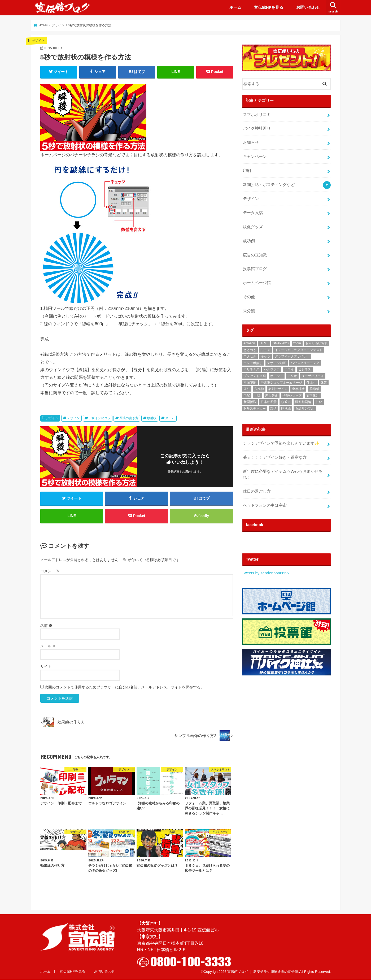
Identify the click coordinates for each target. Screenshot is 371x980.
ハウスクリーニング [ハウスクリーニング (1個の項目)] (305, 363)
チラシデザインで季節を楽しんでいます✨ (281, 443)
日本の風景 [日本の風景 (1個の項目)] (269, 402)
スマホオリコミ (257, 115)
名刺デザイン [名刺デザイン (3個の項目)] (278, 389)
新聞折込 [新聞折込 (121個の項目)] (250, 402)
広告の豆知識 (255, 255)
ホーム (235, 7)
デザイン (52, 418)
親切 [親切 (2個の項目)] (273, 409)
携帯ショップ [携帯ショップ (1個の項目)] (292, 396)
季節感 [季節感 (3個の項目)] (314, 389)
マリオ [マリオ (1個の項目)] (292, 376)
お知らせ (251, 142)
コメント (50, 571)
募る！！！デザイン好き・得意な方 (275, 457)
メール (48, 646)
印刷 (247, 171)
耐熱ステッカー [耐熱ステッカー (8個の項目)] (255, 409)
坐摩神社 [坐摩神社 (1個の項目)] (298, 389)
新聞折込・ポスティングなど (269, 185)
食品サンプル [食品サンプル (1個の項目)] (305, 409)
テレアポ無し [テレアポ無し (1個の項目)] (253, 363)
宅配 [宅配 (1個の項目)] (247, 396)
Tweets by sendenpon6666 (265, 573)
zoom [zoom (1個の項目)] (297, 343)
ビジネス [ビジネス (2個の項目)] (305, 369)
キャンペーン (255, 157)
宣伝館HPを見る (269, 7)
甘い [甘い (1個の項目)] (319, 402)
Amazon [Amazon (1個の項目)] (249, 343)
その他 (249, 297)
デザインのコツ (99, 418)
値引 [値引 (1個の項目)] (247, 389)
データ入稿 (253, 213)
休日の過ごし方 (257, 491)
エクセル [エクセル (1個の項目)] (250, 356)
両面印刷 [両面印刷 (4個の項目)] (250, 383)
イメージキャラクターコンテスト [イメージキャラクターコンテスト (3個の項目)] (299, 350)
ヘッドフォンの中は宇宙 (265, 505)
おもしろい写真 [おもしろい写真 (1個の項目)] (317, 343)
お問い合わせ (308, 7)
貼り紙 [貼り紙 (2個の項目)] (286, 409)
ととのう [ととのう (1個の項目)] (250, 350)
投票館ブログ (255, 269)
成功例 (249, 241)
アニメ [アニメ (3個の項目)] (265, 350)
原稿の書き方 (129, 418)
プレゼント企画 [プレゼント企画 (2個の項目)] (255, 376)
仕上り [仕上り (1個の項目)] (311, 383)
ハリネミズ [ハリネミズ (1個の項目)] (251, 369)
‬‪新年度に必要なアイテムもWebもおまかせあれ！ (283, 474)
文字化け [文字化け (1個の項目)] (313, 396)
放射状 (152, 418)
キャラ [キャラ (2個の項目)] (265, 356)
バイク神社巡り (257, 128)
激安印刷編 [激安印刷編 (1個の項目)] (303, 402)
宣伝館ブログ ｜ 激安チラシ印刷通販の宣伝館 (263, 972)
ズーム (170, 418)
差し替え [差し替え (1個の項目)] (272, 396)
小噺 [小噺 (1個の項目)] (257, 396)
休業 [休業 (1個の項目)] (324, 383)
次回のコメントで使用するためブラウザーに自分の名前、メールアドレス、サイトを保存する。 (124, 687)
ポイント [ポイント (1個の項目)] (277, 376)
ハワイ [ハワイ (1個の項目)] (289, 369)
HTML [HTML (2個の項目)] (264, 343)
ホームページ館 (257, 283)
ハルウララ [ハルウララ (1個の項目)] (272, 369)
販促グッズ (253, 227)
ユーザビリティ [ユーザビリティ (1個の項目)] (313, 376)
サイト (46, 666)
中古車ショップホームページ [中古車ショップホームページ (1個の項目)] (281, 383)
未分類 (249, 311)
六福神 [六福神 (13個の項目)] (259, 389)
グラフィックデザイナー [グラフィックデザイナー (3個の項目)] (292, 356)
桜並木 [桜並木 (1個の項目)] (286, 402)
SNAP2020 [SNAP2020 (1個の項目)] (281, 343)
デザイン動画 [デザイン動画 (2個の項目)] (277, 363)
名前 (46, 626)
